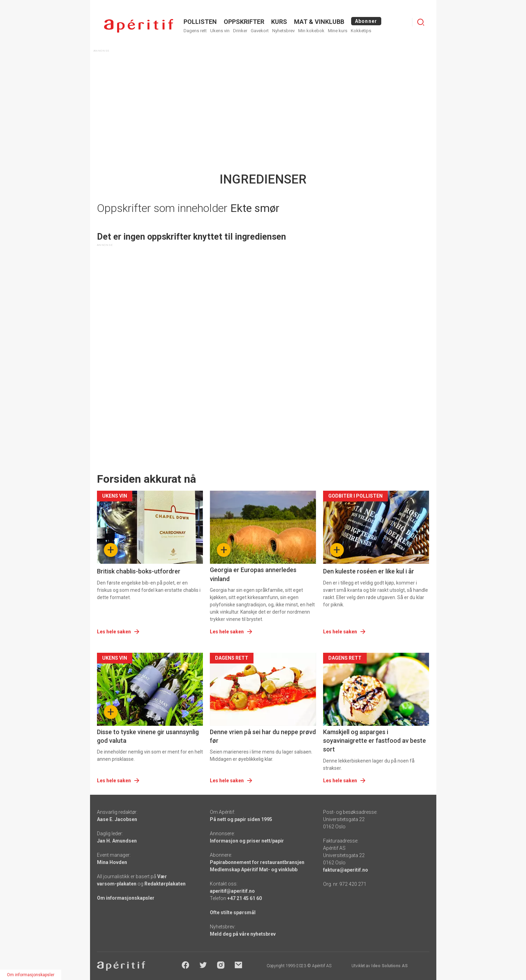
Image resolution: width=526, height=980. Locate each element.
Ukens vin (220, 31)
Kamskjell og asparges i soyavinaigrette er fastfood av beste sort (375, 741)
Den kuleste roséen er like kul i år (369, 571)
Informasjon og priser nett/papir (247, 841)
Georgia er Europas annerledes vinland (253, 574)
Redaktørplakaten (165, 884)
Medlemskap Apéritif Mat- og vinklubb (254, 870)
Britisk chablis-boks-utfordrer (139, 571)
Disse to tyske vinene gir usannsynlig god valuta (148, 736)
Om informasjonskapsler (126, 898)
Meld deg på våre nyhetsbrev (243, 934)
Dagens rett (195, 31)
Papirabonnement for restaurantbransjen (257, 862)
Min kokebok (311, 31)
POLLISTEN (200, 22)
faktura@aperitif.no (346, 870)
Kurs (279, 22)
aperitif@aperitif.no (232, 891)
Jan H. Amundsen (117, 841)
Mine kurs (338, 31)
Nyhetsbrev (283, 31)
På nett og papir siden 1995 (241, 819)
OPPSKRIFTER (244, 22)
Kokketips (361, 31)
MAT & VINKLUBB (319, 22)
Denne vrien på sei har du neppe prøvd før (263, 736)
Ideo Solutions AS (389, 966)
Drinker (240, 31)
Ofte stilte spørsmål (233, 912)
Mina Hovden (112, 862)
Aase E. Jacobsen (117, 819)
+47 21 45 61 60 (244, 898)
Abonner (366, 21)
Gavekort (260, 31)
